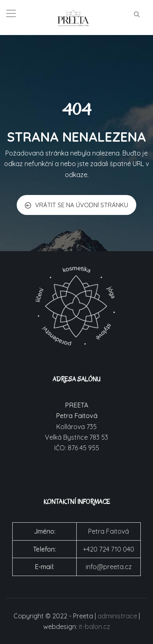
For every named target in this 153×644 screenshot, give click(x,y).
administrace (117, 616)
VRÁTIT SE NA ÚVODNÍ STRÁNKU (76, 205)
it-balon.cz (94, 626)
